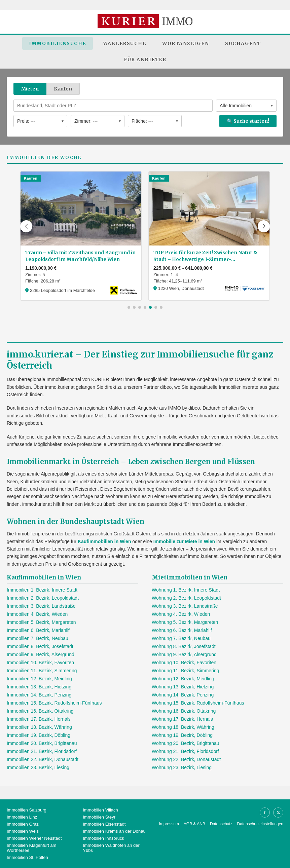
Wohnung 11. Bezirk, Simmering (186, 671)
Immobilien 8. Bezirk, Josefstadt (40, 646)
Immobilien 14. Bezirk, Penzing (39, 695)
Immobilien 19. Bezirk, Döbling (39, 735)
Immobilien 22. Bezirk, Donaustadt (43, 759)
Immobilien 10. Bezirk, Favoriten (40, 663)
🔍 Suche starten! (248, 121)
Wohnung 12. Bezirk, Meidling (183, 679)
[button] (26, 226)
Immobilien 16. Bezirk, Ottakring (40, 711)
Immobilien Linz (22, 817)
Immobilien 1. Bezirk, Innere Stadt (42, 590)
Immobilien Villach (100, 810)
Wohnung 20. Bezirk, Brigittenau (186, 743)
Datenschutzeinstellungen (260, 824)
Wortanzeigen (186, 43)
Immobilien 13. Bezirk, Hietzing (39, 687)
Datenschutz (221, 824)
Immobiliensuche (58, 43)
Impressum (169, 824)
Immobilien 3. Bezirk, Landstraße (41, 606)
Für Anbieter (145, 60)
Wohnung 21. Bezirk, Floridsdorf (185, 751)
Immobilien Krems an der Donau (114, 831)
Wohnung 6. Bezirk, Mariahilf (182, 630)
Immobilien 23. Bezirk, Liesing (38, 767)
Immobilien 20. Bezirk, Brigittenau (42, 743)
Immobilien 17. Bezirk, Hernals (39, 719)
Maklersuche (124, 43)
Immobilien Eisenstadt (104, 824)
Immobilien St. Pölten (27, 857)
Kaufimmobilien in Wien (104, 541)
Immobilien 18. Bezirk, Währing (39, 727)
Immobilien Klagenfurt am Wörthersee (31, 848)
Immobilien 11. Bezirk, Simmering (42, 671)
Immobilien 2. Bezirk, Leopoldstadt (43, 598)
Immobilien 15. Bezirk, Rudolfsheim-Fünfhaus (54, 703)
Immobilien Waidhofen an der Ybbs (111, 848)
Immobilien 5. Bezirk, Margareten (41, 622)
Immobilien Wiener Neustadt (34, 838)
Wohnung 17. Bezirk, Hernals (182, 719)
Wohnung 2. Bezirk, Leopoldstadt (186, 598)
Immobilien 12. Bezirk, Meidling (39, 679)
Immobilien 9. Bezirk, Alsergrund (41, 654)
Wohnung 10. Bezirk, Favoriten (184, 663)
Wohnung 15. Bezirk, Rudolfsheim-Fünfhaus (198, 703)
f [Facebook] (265, 813)
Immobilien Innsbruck (103, 838)
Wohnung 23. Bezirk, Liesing (182, 767)
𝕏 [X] (278, 813)
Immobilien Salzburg (27, 810)
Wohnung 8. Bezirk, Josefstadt (184, 646)
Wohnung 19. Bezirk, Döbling (182, 735)
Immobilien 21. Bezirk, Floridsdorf (42, 751)
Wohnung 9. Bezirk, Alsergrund (184, 654)
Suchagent (243, 43)
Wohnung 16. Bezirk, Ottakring (184, 711)
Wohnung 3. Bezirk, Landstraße (185, 606)
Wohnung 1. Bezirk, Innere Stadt (186, 590)
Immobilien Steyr (99, 817)
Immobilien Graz (23, 824)
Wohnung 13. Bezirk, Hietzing (183, 687)
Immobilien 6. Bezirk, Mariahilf (38, 630)
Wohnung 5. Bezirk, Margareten (185, 622)
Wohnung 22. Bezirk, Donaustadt (186, 759)
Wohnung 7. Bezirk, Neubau (181, 638)
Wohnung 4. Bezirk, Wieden (181, 614)
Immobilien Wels (23, 831)
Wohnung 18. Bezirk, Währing (183, 727)
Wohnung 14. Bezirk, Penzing (183, 695)
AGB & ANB (194, 824)
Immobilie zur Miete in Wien (184, 541)
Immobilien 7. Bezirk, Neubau (38, 638)
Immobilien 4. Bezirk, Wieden (37, 614)
